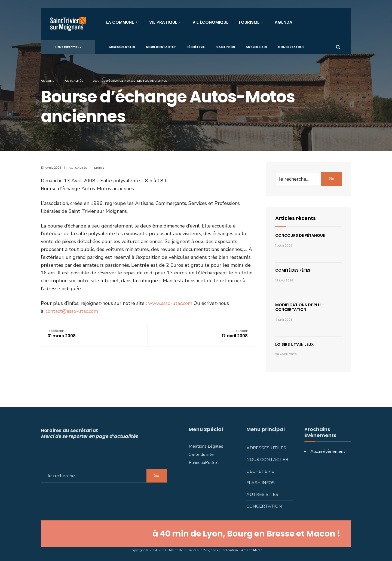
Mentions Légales (206, 446)
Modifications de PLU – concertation (300, 307)
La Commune (120, 22)
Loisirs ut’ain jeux (295, 344)
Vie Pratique (163, 22)
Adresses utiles (122, 47)
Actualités (74, 81)
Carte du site (201, 454)
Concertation (291, 47)
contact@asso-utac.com (72, 311)
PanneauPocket (204, 463)
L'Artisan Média (251, 550)
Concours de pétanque (300, 235)
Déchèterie (196, 47)
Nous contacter (161, 47)
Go (332, 179)
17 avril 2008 (235, 334)
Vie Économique (210, 22)
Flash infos (225, 47)
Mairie (99, 168)
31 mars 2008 (62, 334)
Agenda (284, 22)
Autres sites (256, 47)
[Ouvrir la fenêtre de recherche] (338, 46)
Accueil (47, 81)
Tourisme (249, 22)
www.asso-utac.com (170, 303)
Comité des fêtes (293, 270)
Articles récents (295, 218)
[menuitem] (125, 21)
